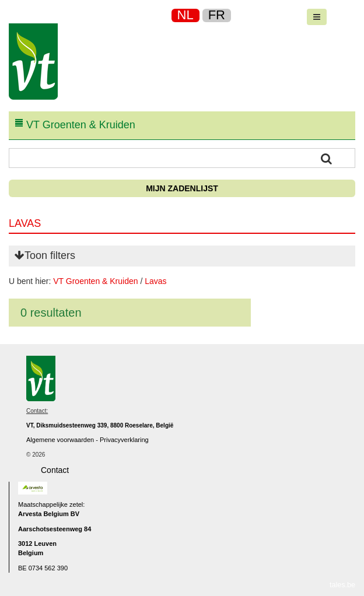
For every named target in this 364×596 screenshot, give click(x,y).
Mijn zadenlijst (182, 188)
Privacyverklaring (124, 440)
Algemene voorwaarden (60, 440)
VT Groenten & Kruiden (95, 281)
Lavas (155, 281)
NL (185, 15)
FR (217, 15)
